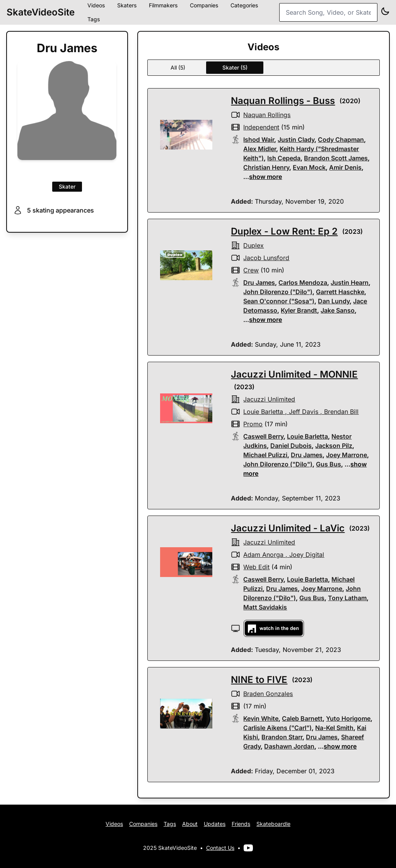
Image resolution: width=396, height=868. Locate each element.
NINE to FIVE (259, 680)
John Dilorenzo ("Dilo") (278, 292)
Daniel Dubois (291, 446)
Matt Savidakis (265, 607)
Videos (114, 824)
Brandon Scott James (336, 158)
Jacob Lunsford (266, 258)
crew (251, 270)
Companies (143, 824)
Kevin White (261, 718)
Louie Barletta (263, 412)
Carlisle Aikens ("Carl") (277, 728)
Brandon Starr (282, 737)
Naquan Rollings (267, 115)
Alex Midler (260, 149)
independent (261, 127)
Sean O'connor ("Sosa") (279, 301)
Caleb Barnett (302, 718)
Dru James (259, 283)
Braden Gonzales (268, 694)
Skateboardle (273, 824)
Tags (94, 19)
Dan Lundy (334, 301)
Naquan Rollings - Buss (283, 101)
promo (253, 424)
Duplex (253, 245)
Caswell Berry (263, 436)
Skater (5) (235, 67)
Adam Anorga (263, 555)
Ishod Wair (259, 140)
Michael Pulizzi (265, 455)
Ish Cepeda (284, 158)
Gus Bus (329, 464)
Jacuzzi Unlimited (269, 399)
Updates (215, 824)
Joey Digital (307, 555)
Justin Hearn (350, 283)
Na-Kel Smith (334, 728)
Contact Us (220, 848)
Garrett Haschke (340, 292)
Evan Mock (309, 167)
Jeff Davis (304, 412)
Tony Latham (347, 598)
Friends (241, 824)
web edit (256, 567)
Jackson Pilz (334, 446)
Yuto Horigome (348, 718)
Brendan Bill (341, 412)
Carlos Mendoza (303, 283)
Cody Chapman (341, 140)
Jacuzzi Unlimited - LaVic (288, 528)
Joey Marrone (346, 455)
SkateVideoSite (41, 12)
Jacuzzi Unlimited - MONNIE (294, 374)
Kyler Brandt (299, 310)
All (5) (178, 67)
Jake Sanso (338, 310)
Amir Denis (345, 167)
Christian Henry (266, 167)
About (190, 824)
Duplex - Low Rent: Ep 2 (284, 231)
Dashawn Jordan (289, 746)
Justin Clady (296, 140)
